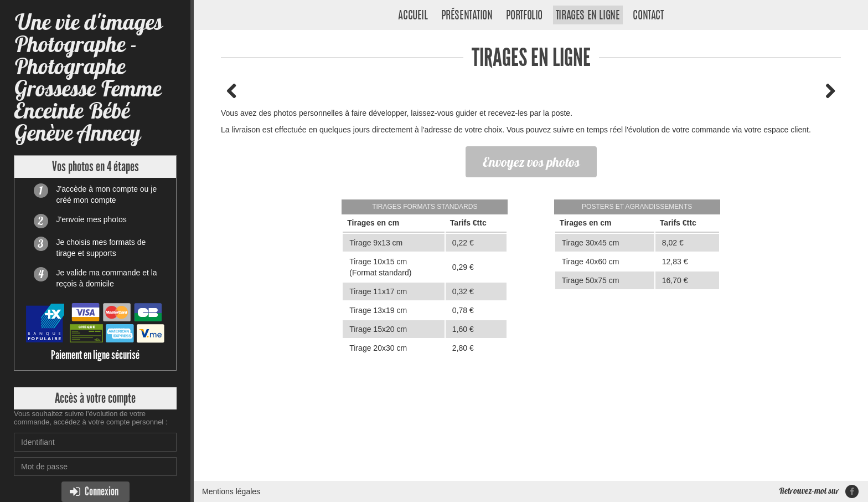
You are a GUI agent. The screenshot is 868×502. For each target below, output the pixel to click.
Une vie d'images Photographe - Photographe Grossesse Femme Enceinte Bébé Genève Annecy (88, 77)
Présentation (467, 16)
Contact (648, 16)
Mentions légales (231, 491)
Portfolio (524, 16)
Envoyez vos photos (531, 162)
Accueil (413, 16)
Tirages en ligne (588, 16)
